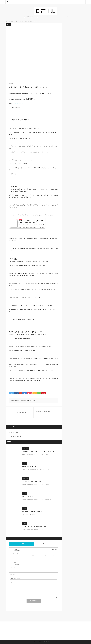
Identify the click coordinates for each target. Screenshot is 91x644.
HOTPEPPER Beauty (18, 104)
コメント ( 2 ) (21, 544)
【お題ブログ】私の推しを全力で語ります (34, 527)
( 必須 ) (13, 575)
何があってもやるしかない (30, 466)
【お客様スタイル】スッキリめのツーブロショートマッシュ (39, 451)
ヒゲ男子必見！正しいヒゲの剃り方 (32, 512)
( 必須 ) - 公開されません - (16, 579)
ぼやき (8, 25)
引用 (56, 549)
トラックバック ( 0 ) (46, 544)
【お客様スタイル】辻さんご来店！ (32, 481)
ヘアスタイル (28, 400)
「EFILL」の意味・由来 (16, 436)
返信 (53, 549)
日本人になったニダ (28, 497)
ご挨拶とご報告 (14, 433)
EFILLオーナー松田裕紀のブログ (44, 642)
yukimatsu (17, 400)
